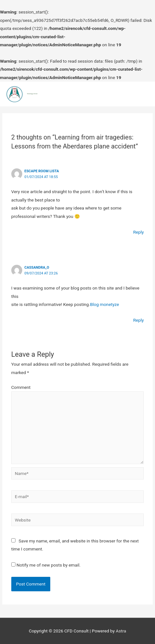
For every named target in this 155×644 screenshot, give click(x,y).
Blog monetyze (104, 304)
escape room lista (42, 171)
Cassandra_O (37, 268)
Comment (21, 387)
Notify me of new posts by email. (48, 565)
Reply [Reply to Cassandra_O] (138, 320)
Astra (121, 631)
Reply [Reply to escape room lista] (138, 232)
